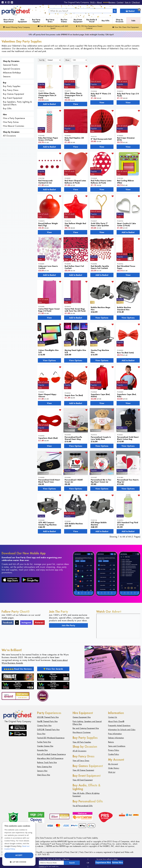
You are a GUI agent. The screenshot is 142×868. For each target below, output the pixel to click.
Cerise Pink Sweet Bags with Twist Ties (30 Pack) (75, 310)
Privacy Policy (114, 750)
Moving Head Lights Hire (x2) (75, 351)
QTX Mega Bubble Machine (99, 523)
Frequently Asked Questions (119, 726)
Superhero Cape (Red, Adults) (101, 395)
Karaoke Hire (42, 750)
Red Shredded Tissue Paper (126, 267)
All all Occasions (80, 751)
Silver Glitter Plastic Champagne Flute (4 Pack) (73, 95)
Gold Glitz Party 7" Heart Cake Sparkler (100, 224)
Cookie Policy (114, 754)
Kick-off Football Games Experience (51, 754)
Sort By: (42, 60)
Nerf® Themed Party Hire (47, 721)
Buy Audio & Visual (92, 21)
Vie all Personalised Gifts (83, 806)
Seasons (7, 77)
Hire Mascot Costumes (14, 126)
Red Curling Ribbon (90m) (126, 182)
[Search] (115, 11)
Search (72, 863)
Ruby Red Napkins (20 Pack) (74, 139)
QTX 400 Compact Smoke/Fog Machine (47, 523)
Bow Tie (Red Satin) (126, 353)
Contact (120, 2)
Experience (103, 862)
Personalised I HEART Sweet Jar (74, 481)
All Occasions (9, 136)
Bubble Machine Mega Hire (101, 308)
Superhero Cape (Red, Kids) (127, 395)
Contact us (42, 866)
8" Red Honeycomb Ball (101, 139)
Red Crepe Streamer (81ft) (126, 139)
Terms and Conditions (117, 746)
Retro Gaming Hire (44, 767)
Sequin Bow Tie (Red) (74, 395)
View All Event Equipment (83, 780)
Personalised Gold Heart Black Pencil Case (49, 481)
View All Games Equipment (83, 770)
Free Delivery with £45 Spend (53, 27)
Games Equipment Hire (82, 717)
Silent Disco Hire (44, 775)
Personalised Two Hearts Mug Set (128, 481)
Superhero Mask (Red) (48, 438)
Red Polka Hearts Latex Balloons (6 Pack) (101, 182)
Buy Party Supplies (36, 21)
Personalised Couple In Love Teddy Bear (101, 438)
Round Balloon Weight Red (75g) (48, 224)
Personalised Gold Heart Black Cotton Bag (128, 438)
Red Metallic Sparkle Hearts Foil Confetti (100, 267)
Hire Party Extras (11, 122)
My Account (113, 764)
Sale (133, 21)
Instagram (26, 622)
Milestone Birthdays (12, 73)
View (76, 104)
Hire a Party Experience (9, 21)
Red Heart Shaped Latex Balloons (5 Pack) (75, 182)
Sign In (128, 2)
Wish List (112, 772)
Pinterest (39, 622)
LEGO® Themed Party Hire (48, 717)
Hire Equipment (22, 21)
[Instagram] (9, 3)
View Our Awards (53, 669)
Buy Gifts (106, 21)
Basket (133, 10)
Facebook (8, 622)
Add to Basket (49, 104)
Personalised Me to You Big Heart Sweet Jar (101, 481)
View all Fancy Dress (81, 761)
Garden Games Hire (45, 746)
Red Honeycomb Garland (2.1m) (46, 182)
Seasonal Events (10, 65)
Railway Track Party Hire (47, 763)
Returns (111, 742)
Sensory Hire (42, 771)
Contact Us (113, 717)
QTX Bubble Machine (74, 524)
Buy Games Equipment (14, 94)
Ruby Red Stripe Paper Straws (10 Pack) (48, 139)
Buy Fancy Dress (50, 21)
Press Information (115, 734)
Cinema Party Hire (44, 726)
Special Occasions (12, 69)
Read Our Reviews (18, 669)
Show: (68, 60)
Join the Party (68, 625)
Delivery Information (116, 738)
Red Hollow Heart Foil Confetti (74, 267)
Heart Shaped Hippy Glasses (47, 395)
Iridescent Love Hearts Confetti (48, 267)
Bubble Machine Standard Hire (124, 308)
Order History (114, 768)
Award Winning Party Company (17, 27)
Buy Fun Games (64, 21)
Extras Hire (118, 862)
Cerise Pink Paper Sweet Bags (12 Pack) (49, 310)
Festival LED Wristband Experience (51, 738)
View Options (102, 318)
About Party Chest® (116, 721)
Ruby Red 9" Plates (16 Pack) (101, 95)
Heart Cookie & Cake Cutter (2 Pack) (127, 224)
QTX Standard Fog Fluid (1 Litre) (128, 523)
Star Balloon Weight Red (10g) (75, 224)
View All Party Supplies (82, 742)
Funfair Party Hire (44, 742)
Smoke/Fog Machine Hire (100, 351)
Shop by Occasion (120, 21)
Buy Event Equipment (78, 21)
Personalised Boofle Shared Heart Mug (73, 438)
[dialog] (19, 844)
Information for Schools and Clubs (122, 730)
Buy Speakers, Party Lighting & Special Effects (17, 103)
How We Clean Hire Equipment (126, 27)
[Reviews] (109, 2)
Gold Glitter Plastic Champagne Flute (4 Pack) (47, 95)
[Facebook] (3, 3)
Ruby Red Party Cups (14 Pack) (128, 95)
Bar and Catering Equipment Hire (86, 728)
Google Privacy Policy (13, 846)
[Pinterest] (12, 3)
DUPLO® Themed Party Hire (48, 730)
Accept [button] (19, 855)
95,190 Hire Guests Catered (89, 27)
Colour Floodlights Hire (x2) (48, 351)
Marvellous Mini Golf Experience (50, 758)
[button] (19, 862)
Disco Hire (41, 734)
